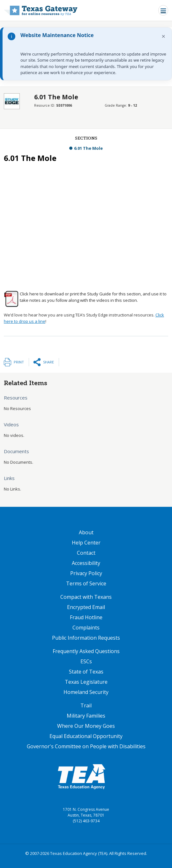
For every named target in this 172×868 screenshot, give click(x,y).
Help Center (86, 543)
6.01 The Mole (88, 148)
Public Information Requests (86, 638)
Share (49, 362)
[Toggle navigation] (163, 10)
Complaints (86, 628)
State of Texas (86, 672)
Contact (86, 553)
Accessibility (86, 563)
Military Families (86, 716)
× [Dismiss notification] (164, 36)
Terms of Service (86, 583)
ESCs (86, 661)
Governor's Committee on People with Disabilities (86, 746)
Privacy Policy (86, 573)
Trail (86, 705)
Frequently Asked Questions (86, 651)
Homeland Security (86, 692)
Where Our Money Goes (86, 726)
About (86, 532)
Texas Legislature (86, 682)
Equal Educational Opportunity (86, 736)
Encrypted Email (86, 607)
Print (19, 362)
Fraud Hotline (86, 617)
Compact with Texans (86, 597)
